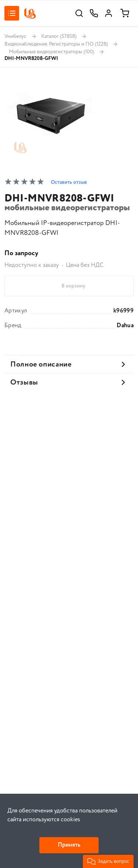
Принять (69, 845)
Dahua (125, 326)
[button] (108, 861)
